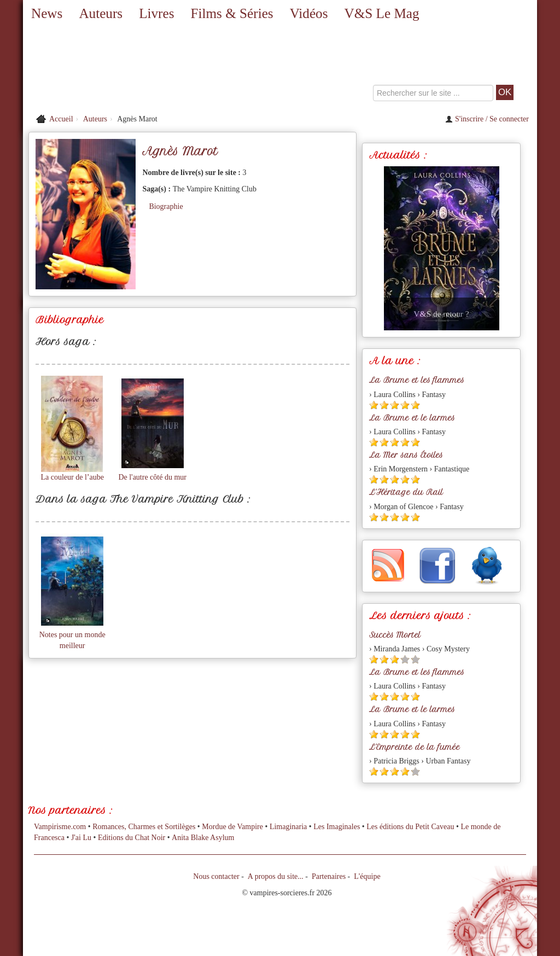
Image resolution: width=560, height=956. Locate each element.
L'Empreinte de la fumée (415, 747)
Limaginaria (288, 827)
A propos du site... (276, 876)
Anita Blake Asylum (203, 838)
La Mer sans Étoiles (406, 455)
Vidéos (309, 13)
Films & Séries (232, 13)
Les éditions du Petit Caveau (410, 827)
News (47, 13)
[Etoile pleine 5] (415, 405)
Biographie (166, 206)
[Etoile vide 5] (415, 659)
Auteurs (101, 13)
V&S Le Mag (381, 13)
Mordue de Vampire (232, 827)
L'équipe (367, 876)
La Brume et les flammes (417, 380)
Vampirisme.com (60, 827)
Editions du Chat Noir (132, 838)
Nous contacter (216, 876)
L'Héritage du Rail (406, 492)
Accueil (61, 119)
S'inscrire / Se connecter (487, 119)
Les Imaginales (337, 827)
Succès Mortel (395, 635)
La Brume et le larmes (412, 418)
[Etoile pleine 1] (374, 405)
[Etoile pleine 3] (395, 405)
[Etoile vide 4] (405, 659)
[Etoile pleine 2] (384, 405)
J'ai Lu (81, 838)
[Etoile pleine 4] (405, 405)
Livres (156, 13)
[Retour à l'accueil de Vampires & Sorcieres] (105, 68)
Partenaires (329, 876)
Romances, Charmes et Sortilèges (144, 827)
